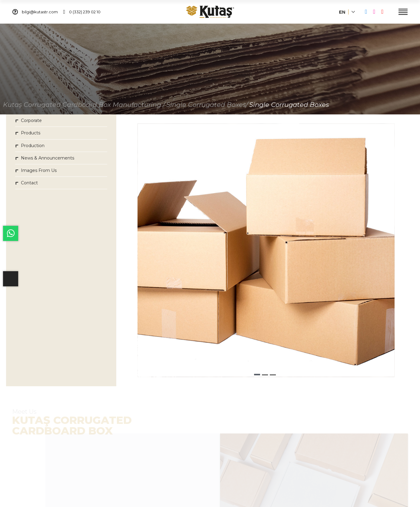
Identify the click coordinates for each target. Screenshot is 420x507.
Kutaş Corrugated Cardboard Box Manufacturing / (84, 105)
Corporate (28, 121)
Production (30, 146)
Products (28, 133)
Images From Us (36, 171)
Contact (26, 183)
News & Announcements (45, 158)
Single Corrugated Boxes (289, 105)
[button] (257, 375)
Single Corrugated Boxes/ (207, 105)
